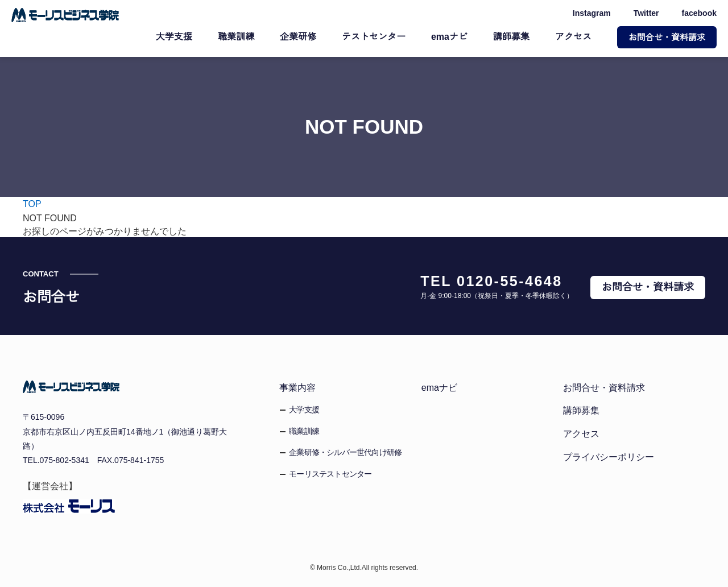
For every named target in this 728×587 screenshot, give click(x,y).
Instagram (588, 14)
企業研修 (299, 37)
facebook (699, 14)
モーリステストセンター (330, 474)
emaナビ (450, 37)
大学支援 (175, 37)
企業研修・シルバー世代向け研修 (345, 452)
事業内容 (297, 387)
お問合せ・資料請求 (667, 37)
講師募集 (511, 37)
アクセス (573, 37)
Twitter (644, 14)
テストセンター (375, 37)
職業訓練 (237, 37)
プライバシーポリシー (609, 457)
